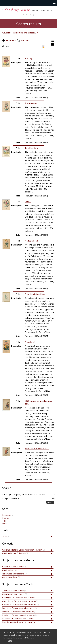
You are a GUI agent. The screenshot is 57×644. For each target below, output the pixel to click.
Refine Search (11, 40)
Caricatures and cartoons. (14, 567)
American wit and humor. (13, 594)
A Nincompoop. (32, 103)
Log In (10, 641)
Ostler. (28, 202)
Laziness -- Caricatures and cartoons (18, 619)
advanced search (39, 503)
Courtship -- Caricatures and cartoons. (19, 605)
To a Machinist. (32, 148)
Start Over (25, 40)
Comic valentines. (10, 570)
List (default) (53, 41)
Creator (6, 518)
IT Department (30, 638)
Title (4, 521)
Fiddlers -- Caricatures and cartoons (18, 612)
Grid (53, 45)
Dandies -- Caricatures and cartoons (18, 608)
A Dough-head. (31, 241)
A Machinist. (30, 342)
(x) (38, 32)
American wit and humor (13, 591)
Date (4, 524)
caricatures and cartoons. (13, 574)
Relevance (8, 515)
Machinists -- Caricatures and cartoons (19, 622)
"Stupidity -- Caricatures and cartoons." (19, 33)
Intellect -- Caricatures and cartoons (18, 615)
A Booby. (29, 58)
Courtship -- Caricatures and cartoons (19, 601)
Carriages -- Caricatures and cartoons (19, 598)
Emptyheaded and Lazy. (35, 294)
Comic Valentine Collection (14, 553)
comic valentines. (10, 577)
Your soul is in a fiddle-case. (37, 449)
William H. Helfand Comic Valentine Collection (22, 550)
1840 (4, 536)
